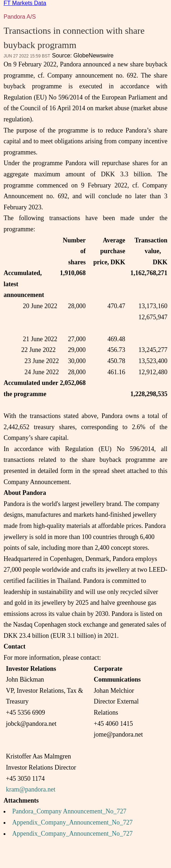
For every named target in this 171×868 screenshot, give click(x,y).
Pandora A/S (20, 17)
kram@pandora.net (30, 789)
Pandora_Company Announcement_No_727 (69, 811)
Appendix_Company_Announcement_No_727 (72, 822)
